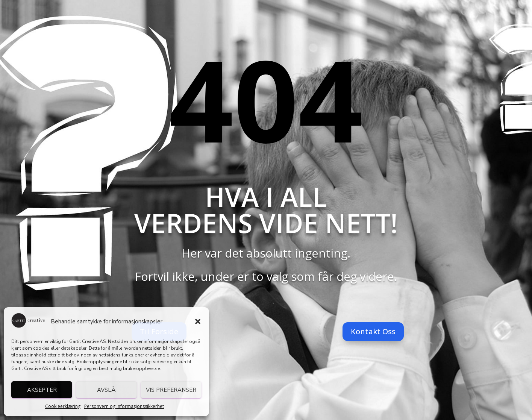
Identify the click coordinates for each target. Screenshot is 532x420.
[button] (198, 321)
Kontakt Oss (373, 331)
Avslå (106, 390)
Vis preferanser (171, 390)
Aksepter (42, 390)
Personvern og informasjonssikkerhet (124, 406)
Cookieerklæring (63, 406)
